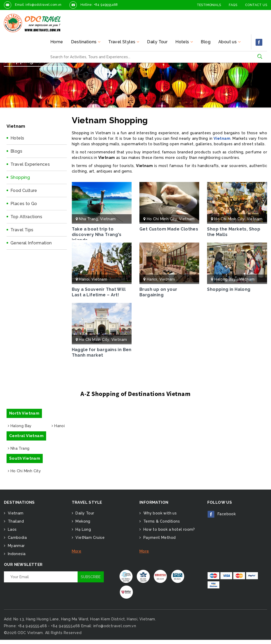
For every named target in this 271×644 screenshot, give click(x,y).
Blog (206, 42)
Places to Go (24, 204)
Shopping (20, 177)
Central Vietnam (26, 436)
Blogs (16, 151)
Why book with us (159, 513)
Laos (12, 529)
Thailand (15, 521)
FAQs (233, 5)
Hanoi (84, 279)
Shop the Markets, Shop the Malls (234, 232)
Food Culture (24, 190)
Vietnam (222, 138)
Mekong (82, 521)
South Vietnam (25, 458)
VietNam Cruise (90, 538)
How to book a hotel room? (168, 529)
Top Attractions (26, 217)
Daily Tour (157, 42)
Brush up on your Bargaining (158, 292)
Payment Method (159, 538)
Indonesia (16, 554)
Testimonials (209, 5)
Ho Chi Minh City (162, 219)
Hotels (17, 138)
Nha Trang (88, 219)
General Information (31, 243)
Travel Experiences (30, 164)
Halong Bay (226, 279)
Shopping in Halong (229, 289)
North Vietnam (24, 413)
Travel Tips (22, 230)
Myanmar (16, 546)
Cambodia (17, 538)
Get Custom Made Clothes (169, 229)
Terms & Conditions (161, 521)
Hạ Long (83, 529)
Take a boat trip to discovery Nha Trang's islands (97, 235)
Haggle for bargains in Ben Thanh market (102, 352)
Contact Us (256, 5)
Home (57, 42)
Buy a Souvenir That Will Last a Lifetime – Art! (99, 292)
